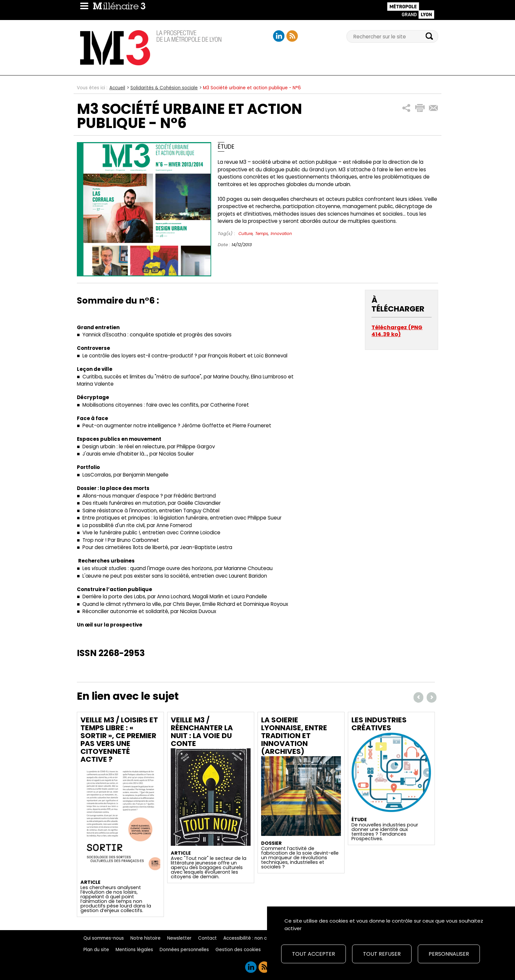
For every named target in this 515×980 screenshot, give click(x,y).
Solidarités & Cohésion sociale (164, 88)
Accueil (117, 88)
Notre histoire (146, 938)
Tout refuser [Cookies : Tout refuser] (382, 954)
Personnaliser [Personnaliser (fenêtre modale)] (449, 954)
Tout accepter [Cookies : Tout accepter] (313, 954)
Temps (262, 234)
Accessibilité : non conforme (255, 938)
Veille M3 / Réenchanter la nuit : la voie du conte (202, 732)
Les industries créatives (379, 724)
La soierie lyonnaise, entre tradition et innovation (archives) (294, 736)
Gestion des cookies (238, 950)
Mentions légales (134, 950)
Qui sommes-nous (104, 938)
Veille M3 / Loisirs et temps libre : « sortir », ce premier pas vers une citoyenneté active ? (119, 740)
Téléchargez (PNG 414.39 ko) (397, 331)
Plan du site (96, 950)
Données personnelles (184, 950)
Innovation (281, 234)
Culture (246, 234)
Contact (207, 938)
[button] (406, 108)
